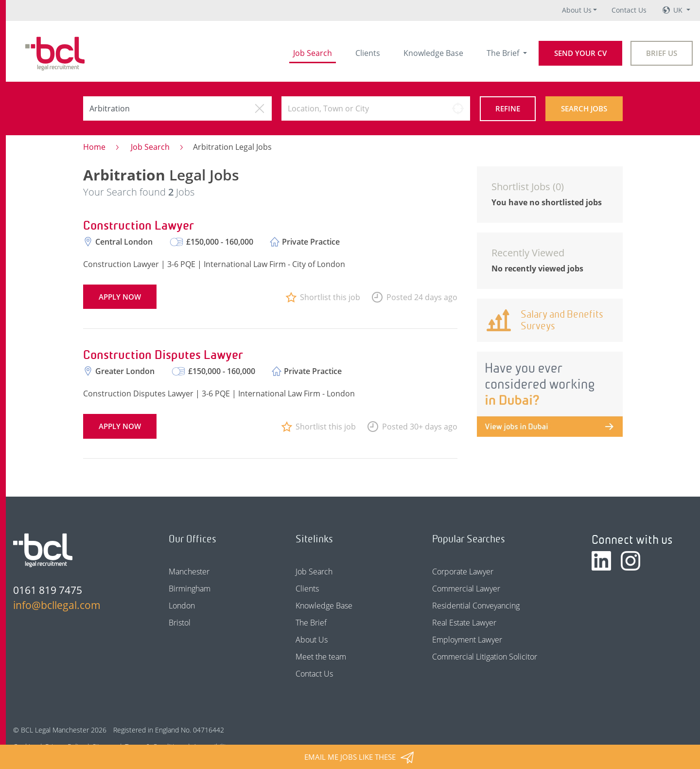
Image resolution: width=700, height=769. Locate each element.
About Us (577, 10)
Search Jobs (584, 108)
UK (679, 10)
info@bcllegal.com (57, 605)
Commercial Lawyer (466, 589)
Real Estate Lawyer (464, 623)
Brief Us (662, 53)
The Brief (504, 53)
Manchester (189, 572)
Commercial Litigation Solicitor (485, 657)
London (182, 606)
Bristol (180, 623)
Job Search (313, 53)
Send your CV (580, 53)
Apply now (120, 297)
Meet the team (321, 657)
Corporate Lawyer (463, 572)
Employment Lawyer (467, 640)
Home (94, 147)
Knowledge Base (433, 53)
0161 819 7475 (48, 590)
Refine (508, 108)
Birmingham (190, 589)
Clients (368, 53)
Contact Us (629, 10)
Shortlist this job (330, 297)
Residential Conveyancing (476, 606)
